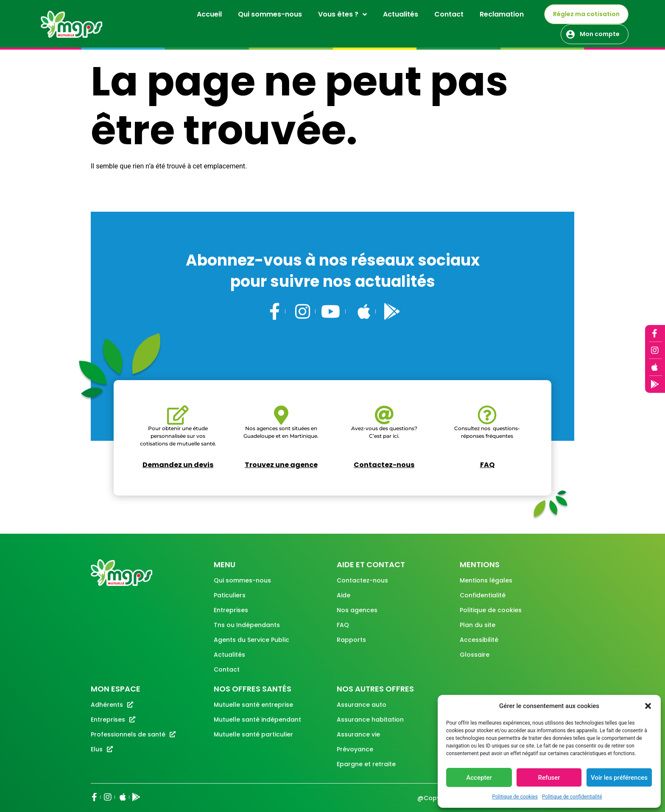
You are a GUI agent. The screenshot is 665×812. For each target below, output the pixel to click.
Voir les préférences (619, 778)
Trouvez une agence (281, 465)
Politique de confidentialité (572, 797)
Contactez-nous (384, 465)
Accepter (479, 778)
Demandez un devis (178, 465)
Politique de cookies (515, 797)
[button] (648, 706)
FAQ (487, 465)
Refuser (549, 778)
